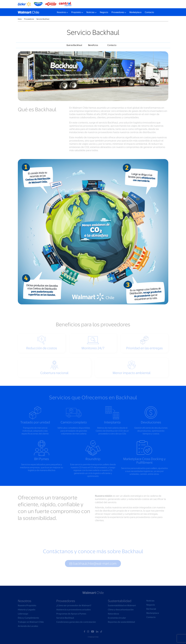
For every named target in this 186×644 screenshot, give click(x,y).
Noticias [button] (90, 12)
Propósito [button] (76, 12)
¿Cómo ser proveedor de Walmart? (74, 605)
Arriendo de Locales (28, 626)
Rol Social (151, 609)
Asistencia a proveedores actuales (73, 610)
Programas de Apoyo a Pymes (71, 614)
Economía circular (117, 618)
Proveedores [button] (118, 12)
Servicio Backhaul (43, 19)
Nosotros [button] (61, 12)
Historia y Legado (27, 610)
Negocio (104, 12)
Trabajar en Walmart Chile (31, 622)
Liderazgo (23, 614)
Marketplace (135, 12)
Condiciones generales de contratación (76, 622)
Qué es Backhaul (74, 45)
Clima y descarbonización (121, 610)
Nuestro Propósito (27, 605)
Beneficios (93, 45)
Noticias (150, 601)
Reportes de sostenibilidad (121, 622)
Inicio (20, 19)
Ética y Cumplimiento (28, 618)
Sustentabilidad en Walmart (122, 605)
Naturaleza (113, 614)
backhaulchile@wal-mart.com (93, 564)
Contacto (149, 12)
